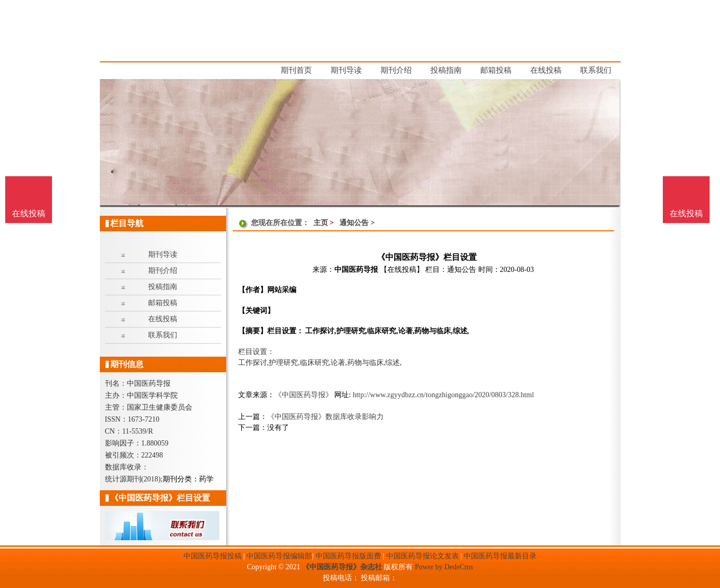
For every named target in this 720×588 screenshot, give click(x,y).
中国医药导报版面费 (348, 556)
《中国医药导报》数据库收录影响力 (325, 417)
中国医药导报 (356, 270)
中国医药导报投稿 (213, 556)
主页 (321, 223)
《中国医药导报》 (304, 395)
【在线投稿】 (402, 270)
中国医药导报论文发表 (423, 556)
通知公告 (354, 223)
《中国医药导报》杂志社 (342, 567)
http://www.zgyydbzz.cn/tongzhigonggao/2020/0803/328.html (443, 395)
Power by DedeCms (444, 567)
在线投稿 (686, 213)
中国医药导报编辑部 (279, 556)
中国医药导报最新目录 (500, 556)
